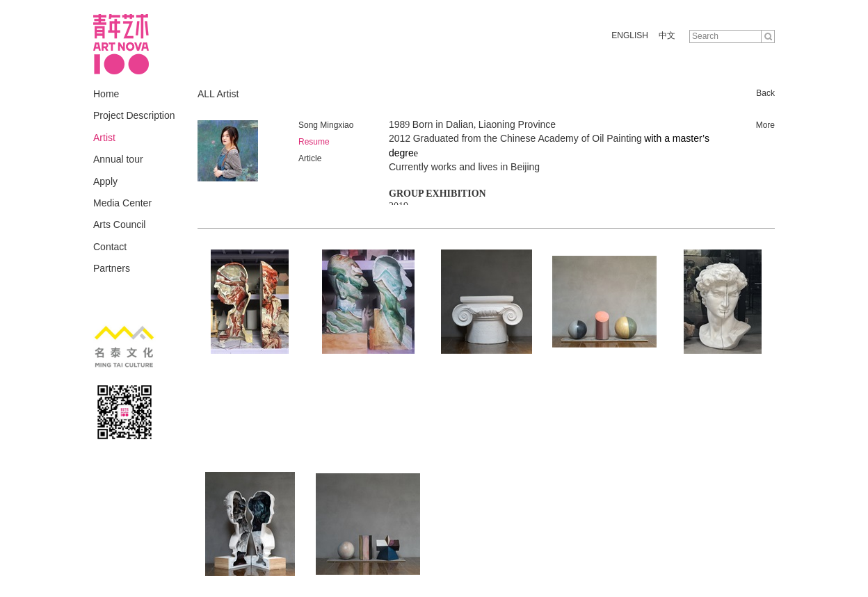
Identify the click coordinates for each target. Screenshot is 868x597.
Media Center (122, 203)
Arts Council (119, 224)
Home (106, 94)
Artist (104, 138)
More (765, 125)
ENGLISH (630, 35)
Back (765, 93)
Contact (110, 247)
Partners (112, 268)
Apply (105, 181)
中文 (667, 35)
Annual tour (118, 159)
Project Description (134, 115)
